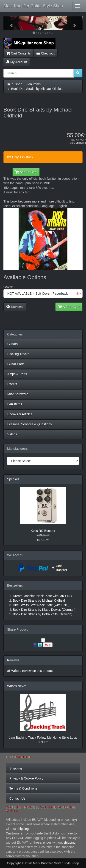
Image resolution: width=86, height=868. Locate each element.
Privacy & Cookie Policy (26, 778)
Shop (19, 84)
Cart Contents (19, 53)
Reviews (15, 307)
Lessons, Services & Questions (30, 424)
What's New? (17, 686)
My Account (17, 62)
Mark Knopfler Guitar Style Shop (33, 6)
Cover (8, 287)
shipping (81, 143)
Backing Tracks (18, 354)
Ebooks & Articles (20, 414)
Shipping (16, 768)
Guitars (12, 344)
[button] (9, 23)
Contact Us (17, 798)
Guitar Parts (16, 364)
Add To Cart (26, 172)
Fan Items (33, 84)
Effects (12, 384)
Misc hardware (18, 394)
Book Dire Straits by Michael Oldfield (37, 89)
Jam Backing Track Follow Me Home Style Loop (43, 738)
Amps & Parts (17, 374)
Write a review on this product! (33, 671)
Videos (12, 434)
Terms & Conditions (23, 788)
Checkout (46, 53)
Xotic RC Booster (43, 531)
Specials (13, 479)
